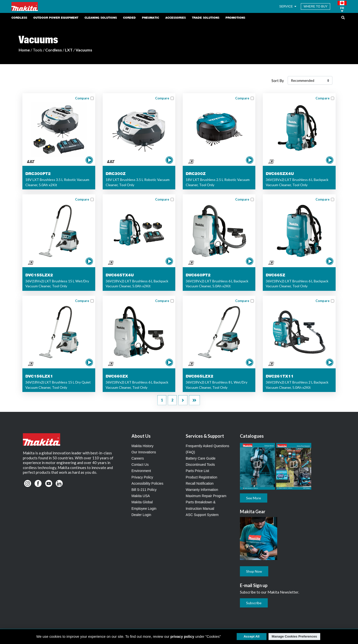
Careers (138, 458)
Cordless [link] (19, 18)
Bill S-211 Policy (144, 490)
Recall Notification (200, 483)
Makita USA (141, 496)
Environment (141, 471)
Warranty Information (202, 490)
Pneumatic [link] (151, 18)
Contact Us (140, 465)
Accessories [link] (176, 18)
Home (24, 50)
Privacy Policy (142, 477)
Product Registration (201, 477)
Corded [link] (129, 18)
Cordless (54, 50)
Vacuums (84, 50)
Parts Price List (197, 471)
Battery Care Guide (201, 458)
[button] (342, 6)
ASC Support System (202, 515)
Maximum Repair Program (206, 496)
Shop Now (254, 571)
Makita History (143, 446)
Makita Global (142, 502)
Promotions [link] (235, 18)
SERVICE (288, 6)
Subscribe (254, 603)
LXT (69, 50)
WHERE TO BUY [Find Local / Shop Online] (315, 6)
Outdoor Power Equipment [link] (56, 18)
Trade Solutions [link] (206, 18)
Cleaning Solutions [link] (101, 18)
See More (254, 498)
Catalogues (252, 436)
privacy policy (182, 637)
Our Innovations (144, 452)
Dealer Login (141, 515)
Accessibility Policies (147, 483)
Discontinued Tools (200, 465)
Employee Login (144, 509)
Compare (82, 98)
